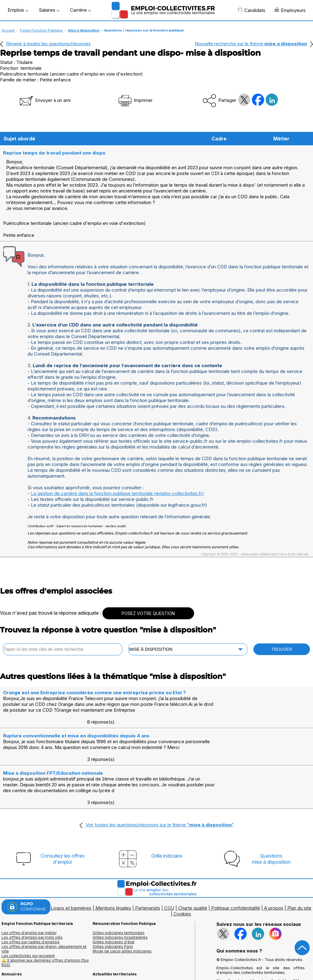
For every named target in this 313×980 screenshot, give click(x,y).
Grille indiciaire (167, 819)
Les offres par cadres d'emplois (31, 905)
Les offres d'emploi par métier (29, 896)
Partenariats (148, 872)
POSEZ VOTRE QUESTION (148, 613)
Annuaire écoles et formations (29, 956)
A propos (274, 872)
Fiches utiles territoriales (115, 947)
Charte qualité (193, 872)
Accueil (8, 30)
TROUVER (282, 649)
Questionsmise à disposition (271, 822)
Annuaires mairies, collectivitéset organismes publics (29, 949)
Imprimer (135, 100)
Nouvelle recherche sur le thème (251, 44)
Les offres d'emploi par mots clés (32, 901)
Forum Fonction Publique (41, 30)
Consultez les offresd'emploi (63, 822)
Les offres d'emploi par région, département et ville (44, 912)
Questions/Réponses (112, 951)
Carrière (81, 10)
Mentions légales (113, 872)
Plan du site (299, 872)
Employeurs (290, 10)
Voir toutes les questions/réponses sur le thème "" (160, 788)
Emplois (18, 10)
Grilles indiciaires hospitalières (120, 901)
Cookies (182, 877)
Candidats (252, 10)
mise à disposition (84, 30)
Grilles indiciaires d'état (114, 905)
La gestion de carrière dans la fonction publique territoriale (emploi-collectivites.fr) (117, 493)
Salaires (49, 10)
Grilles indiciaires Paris (113, 910)
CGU (169, 872)
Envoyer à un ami (45, 100)
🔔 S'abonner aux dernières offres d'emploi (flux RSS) (45, 926)
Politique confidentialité (236, 872)
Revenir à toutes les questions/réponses (48, 44)
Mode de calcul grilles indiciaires (122, 915)
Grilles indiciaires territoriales (119, 896)
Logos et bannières (71, 872)
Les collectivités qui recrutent (28, 919)
